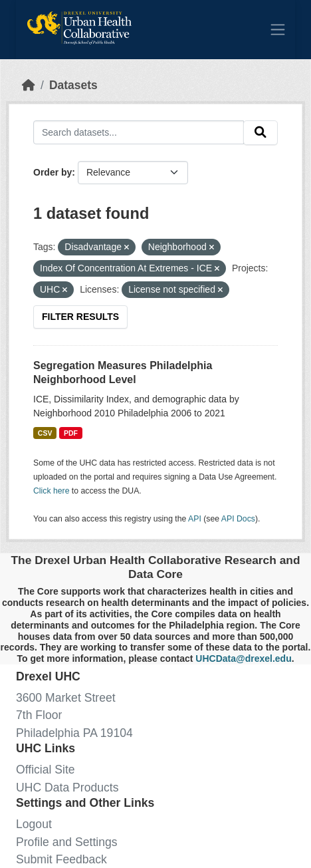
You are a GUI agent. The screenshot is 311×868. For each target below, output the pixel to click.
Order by (52, 172)
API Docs (238, 519)
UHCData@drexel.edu (243, 658)
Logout (34, 824)
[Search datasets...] (139, 132)
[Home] (29, 85)
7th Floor (39, 715)
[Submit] (260, 133)
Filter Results (80, 317)
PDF (71, 433)
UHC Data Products (67, 788)
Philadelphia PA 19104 (74, 733)
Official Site (46, 770)
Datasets (73, 85)
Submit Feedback (61, 859)
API (195, 519)
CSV (45, 433)
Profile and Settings (67, 842)
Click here (51, 491)
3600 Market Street (66, 698)
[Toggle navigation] (278, 29)
